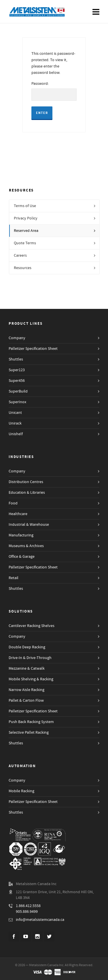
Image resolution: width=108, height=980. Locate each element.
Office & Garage (22, 557)
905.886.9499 (27, 912)
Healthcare (18, 514)
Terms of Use (25, 206)
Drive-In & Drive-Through (30, 658)
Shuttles (16, 359)
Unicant (15, 413)
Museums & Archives (26, 546)
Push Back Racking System (31, 722)
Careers (20, 256)
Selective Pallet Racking (29, 733)
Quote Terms (25, 243)
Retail (14, 578)
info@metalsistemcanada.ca (40, 920)
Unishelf (16, 434)
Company (17, 338)
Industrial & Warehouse (29, 525)
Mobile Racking (21, 791)
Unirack (15, 423)
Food (13, 503)
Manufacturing (21, 535)
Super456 (17, 381)
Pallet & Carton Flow (26, 701)
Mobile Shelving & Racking (31, 679)
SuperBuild (18, 391)
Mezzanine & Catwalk (27, 669)
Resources (23, 268)
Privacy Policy (26, 218)
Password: (54, 91)
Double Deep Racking (27, 647)
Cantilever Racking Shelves (32, 626)
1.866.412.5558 (28, 906)
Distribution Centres (26, 482)
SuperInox (17, 402)
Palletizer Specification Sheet (33, 349)
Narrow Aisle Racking (26, 690)
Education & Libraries (27, 493)
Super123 (17, 370)
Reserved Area (26, 231)
